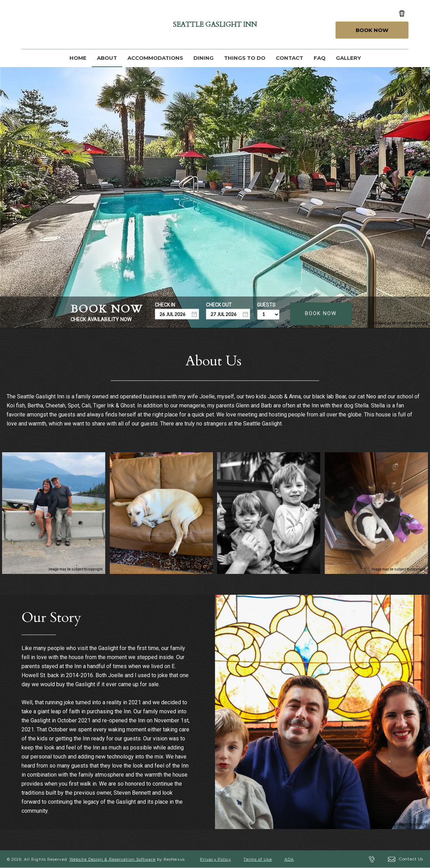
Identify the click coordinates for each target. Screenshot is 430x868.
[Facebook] (30, 25)
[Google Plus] (47, 25)
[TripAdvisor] (83, 25)
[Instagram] (65, 25)
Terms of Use (258, 859)
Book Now (372, 30)
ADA (289, 859)
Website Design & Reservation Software (113, 859)
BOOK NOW (321, 313)
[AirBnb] (101, 25)
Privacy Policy (216, 859)
